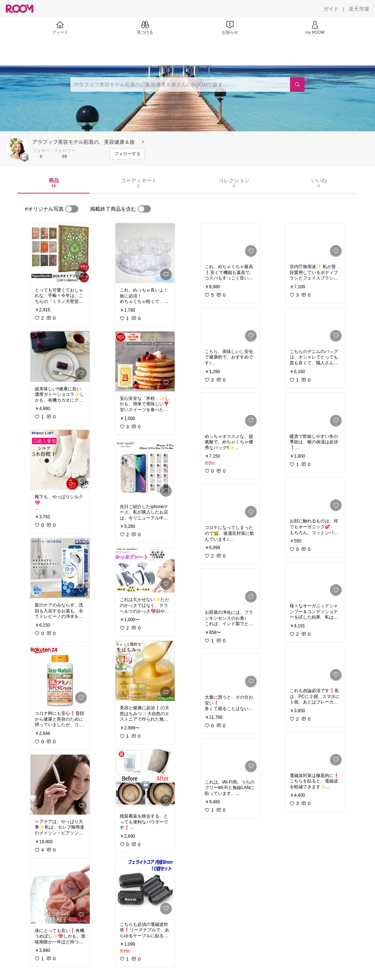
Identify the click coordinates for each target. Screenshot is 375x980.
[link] (60, 253)
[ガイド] (331, 9)
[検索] (297, 85)
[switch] (72, 209)
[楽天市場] (359, 9)
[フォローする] (127, 154)
